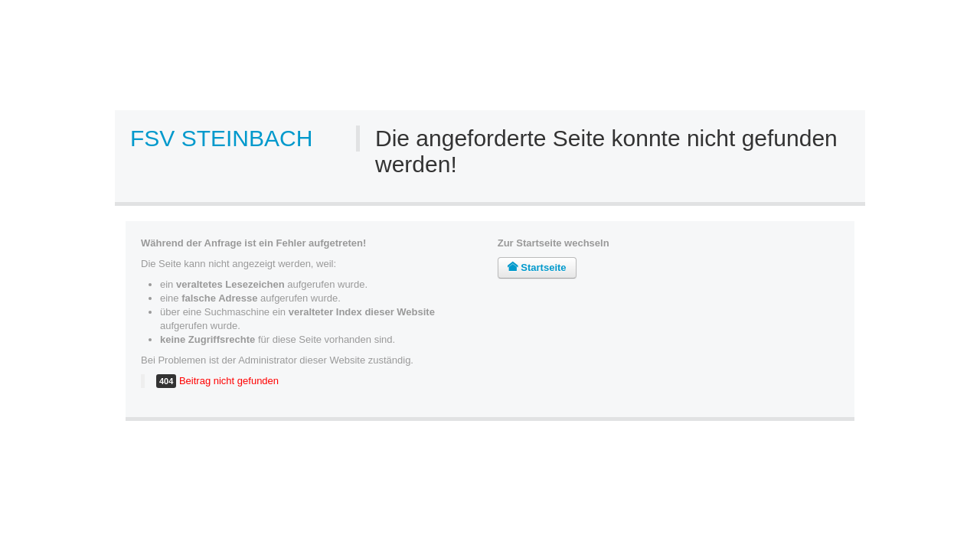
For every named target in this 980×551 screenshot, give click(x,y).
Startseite (537, 267)
